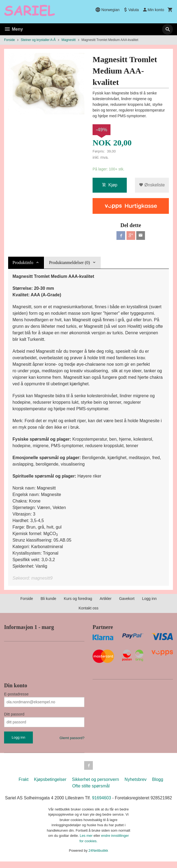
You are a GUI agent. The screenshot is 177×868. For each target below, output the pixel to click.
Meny (13, 29)
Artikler (106, 599)
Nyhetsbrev (136, 779)
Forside (10, 40)
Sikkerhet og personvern (95, 779)
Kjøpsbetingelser (50, 779)
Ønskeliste (152, 185)
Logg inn (149, 599)
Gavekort (127, 599)
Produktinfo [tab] (23, 263)
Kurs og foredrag (78, 599)
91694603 (113, 798)
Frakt (23, 779)
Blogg (158, 779)
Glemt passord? (72, 738)
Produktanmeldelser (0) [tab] (69, 263)
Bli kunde (49, 599)
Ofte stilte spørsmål (91, 786)
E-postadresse (16, 694)
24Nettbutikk (98, 857)
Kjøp (110, 185)
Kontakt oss (88, 608)
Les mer (87, 842)
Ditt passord (14, 714)
